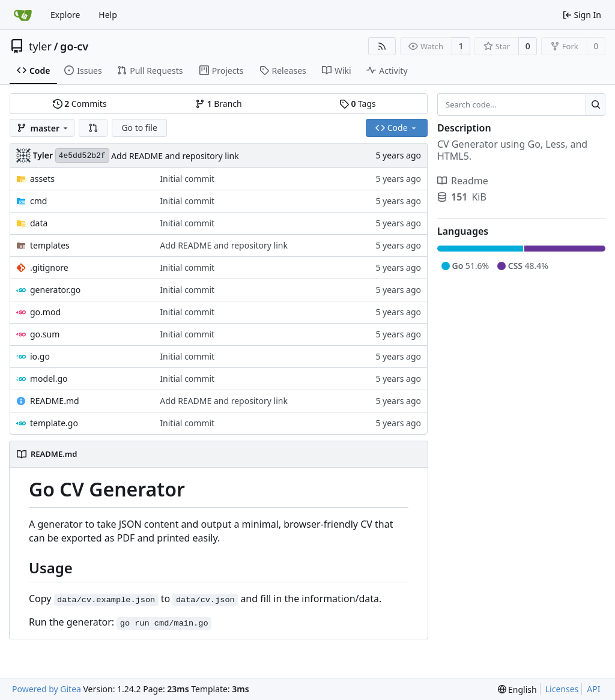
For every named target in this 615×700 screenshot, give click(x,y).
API (593, 689)
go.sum (45, 334)
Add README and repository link (175, 156)
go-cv (74, 46)
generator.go (55, 290)
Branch (219, 104)
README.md (55, 401)
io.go (40, 356)
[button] (93, 128)
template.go (54, 423)
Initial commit (187, 179)
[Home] (23, 15)
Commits (80, 104)
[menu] (517, 689)
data (39, 223)
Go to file (139, 128)
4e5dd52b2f (82, 156)
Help (108, 15)
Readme (463, 181)
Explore (65, 15)
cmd (38, 201)
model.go (49, 379)
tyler (40, 46)
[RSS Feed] (382, 46)
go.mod (45, 312)
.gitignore (49, 267)
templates (50, 245)
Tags (358, 104)
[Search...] (595, 104)
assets (42, 179)
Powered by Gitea (47, 689)
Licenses (562, 689)
